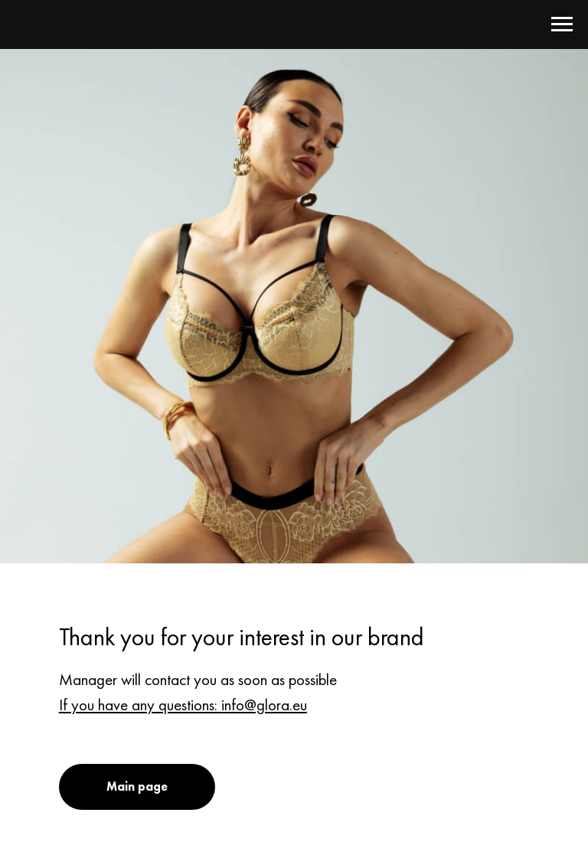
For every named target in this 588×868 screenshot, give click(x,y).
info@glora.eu (264, 705)
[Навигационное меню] (562, 24)
